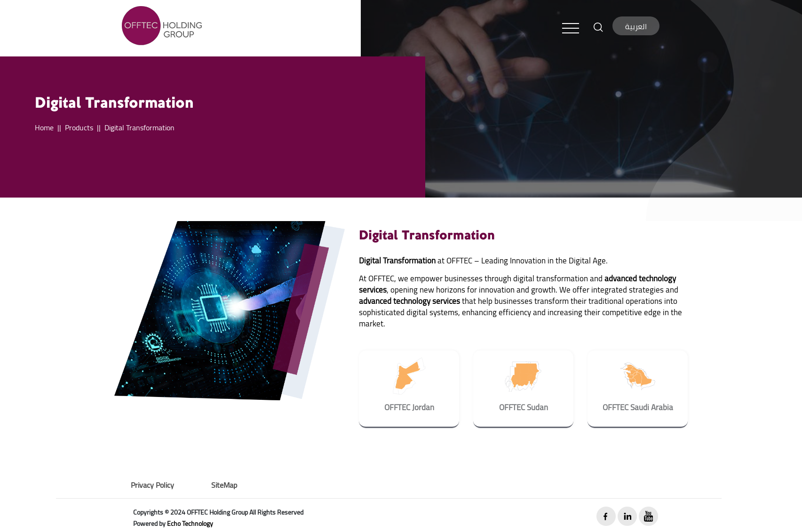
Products (79, 127)
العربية (636, 26)
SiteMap (224, 485)
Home (44, 127)
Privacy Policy (152, 485)
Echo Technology (190, 524)
